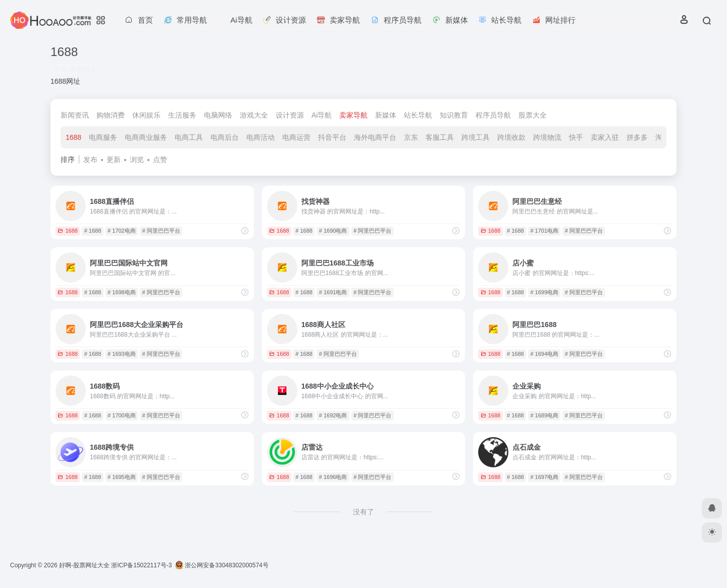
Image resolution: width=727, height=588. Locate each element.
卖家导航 (353, 115)
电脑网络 (218, 115)
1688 (73, 137)
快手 (576, 137)
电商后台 (225, 137)
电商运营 (296, 137)
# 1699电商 (544, 292)
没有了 (363, 512)
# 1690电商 (333, 231)
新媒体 (386, 115)
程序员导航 (493, 115)
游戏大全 (254, 115)
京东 (411, 137)
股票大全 (533, 115)
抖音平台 (332, 137)
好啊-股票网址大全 (84, 565)
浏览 (137, 159)
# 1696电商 (333, 477)
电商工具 (189, 137)
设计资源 (290, 115)
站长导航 (418, 115)
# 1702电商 (122, 231)
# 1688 (93, 231)
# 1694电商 (544, 354)
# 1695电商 (122, 477)
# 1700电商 (122, 415)
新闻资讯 (75, 115)
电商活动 (261, 137)
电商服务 (103, 137)
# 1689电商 (544, 415)
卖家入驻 (605, 137)
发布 (90, 159)
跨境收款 (511, 137)
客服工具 (440, 137)
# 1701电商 (544, 231)
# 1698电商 (122, 292)
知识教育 (454, 115)
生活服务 (182, 115)
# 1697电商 (544, 477)
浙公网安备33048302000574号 (222, 565)
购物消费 (111, 115)
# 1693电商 (122, 354)
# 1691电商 (333, 292)
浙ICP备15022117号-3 (141, 565)
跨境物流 (547, 137)
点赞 (160, 159)
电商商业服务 (146, 137)
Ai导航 (322, 115)
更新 (114, 159)
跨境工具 (476, 137)
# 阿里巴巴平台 (161, 231)
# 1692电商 (333, 415)
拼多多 (637, 137)
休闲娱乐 (146, 115)
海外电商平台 (375, 137)
